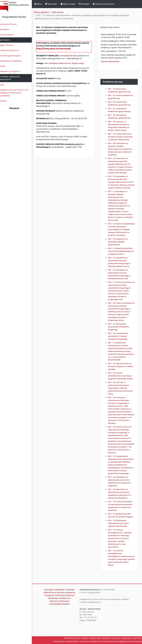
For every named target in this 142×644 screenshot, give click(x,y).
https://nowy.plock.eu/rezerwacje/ (58, 49)
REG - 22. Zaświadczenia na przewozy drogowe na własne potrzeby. (122, 381)
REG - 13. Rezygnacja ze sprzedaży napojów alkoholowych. (119, 253)
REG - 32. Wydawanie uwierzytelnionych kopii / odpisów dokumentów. (120, 543)
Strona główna (45, 12)
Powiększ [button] (88, 4)
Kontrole (5, 66)
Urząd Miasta (7, 40)
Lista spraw (62, 12)
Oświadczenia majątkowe (13, 61)
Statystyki (73, 610)
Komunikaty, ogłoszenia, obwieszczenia (13, 78)
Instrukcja (52, 610)
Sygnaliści (6, 101)
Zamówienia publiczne (12, 50)
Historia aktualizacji (112, 67)
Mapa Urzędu (72, 4)
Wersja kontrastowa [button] (108, 4)
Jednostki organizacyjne (13, 56)
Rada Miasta (7, 29)
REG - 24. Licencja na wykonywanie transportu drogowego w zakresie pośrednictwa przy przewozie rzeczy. (122, 402)
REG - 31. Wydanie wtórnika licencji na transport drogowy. (121, 534)
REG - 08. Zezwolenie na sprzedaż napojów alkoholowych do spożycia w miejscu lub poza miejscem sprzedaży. (122, 155)
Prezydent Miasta (9, 35)
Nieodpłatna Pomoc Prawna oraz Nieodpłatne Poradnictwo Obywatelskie (17, 93)
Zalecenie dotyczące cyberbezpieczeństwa (62, 623)
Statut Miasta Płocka (11, 24)
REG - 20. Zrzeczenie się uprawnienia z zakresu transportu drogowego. (120, 350)
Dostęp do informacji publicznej (62, 615)
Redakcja (62, 610)
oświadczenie (70, 56)
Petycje (5, 85)
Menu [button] (42, 4)
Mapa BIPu (55, 4)
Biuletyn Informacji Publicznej (18, 6)
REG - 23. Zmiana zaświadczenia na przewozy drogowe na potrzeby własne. (122, 390)
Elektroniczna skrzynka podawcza (62, 613)
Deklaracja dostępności (62, 618)
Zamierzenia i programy (13, 71)
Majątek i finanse (9, 45)
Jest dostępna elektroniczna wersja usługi (68, 63)
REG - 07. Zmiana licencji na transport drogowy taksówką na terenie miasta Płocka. (122, 142)
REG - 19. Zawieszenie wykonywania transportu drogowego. (120, 341)
